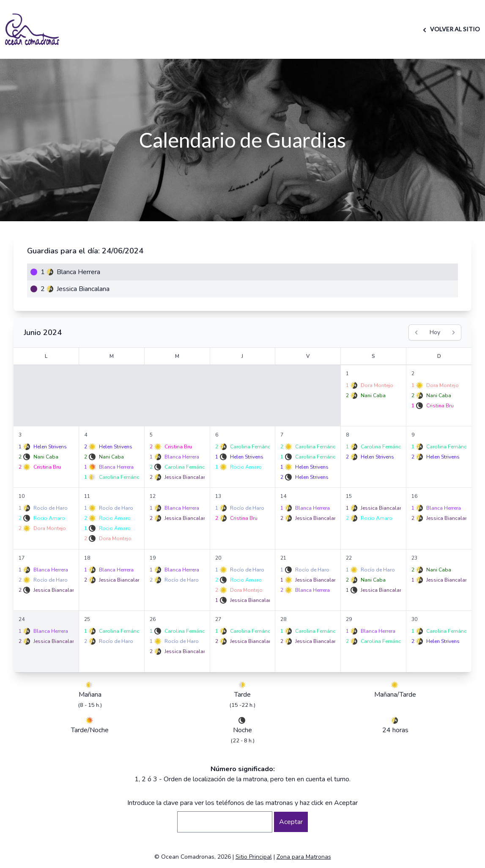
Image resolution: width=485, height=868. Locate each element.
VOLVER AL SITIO (450, 29)
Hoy (435, 332)
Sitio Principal (254, 857)
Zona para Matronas (304, 857)
